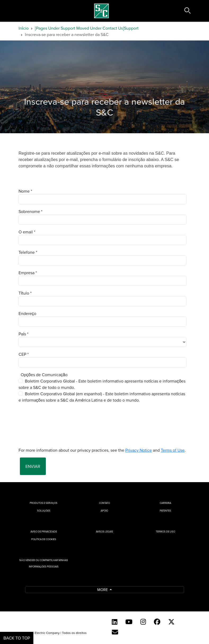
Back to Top (17, 638)
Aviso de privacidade (44, 532)
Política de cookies (44, 539)
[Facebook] (157, 622)
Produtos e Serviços (44, 503)
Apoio (104, 511)
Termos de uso (165, 532)
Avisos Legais (104, 532)
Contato (104, 503)
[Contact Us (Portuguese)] (115, 632)
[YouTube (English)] (129, 622)
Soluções (44, 511)
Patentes (165, 511)
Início (24, 28)
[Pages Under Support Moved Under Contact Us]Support (87, 28)
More (103, 590)
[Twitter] (171, 622)
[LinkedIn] (115, 622)
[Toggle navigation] (15, 11)
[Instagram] (143, 622)
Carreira (165, 503)
